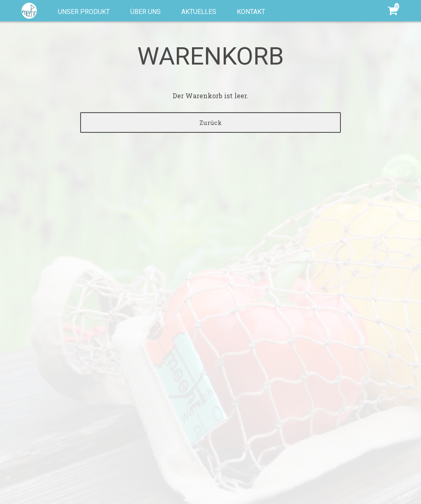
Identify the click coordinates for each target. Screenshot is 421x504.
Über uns (146, 12)
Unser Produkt (84, 12)
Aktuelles (199, 12)
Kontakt (251, 12)
